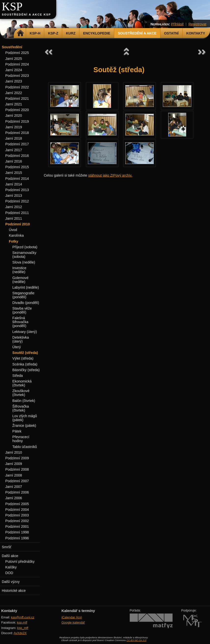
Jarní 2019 (14, 127)
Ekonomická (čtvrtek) (22, 383)
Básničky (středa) (26, 370)
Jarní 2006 (14, 498)
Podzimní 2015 (17, 167)
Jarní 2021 (14, 104)
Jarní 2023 (14, 81)
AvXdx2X (20, 633)
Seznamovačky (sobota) (24, 255)
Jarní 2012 (14, 207)
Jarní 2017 (14, 150)
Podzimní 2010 (18, 224)
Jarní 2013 (14, 196)
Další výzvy (11, 582)
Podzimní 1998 (17, 532)
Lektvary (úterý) (25, 332)
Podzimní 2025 (17, 53)
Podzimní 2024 (17, 64)
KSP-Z (53, 33)
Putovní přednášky (20, 561)
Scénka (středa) (25, 364)
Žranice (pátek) (24, 426)
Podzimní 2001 (17, 527)
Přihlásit (177, 24)
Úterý (16, 347)
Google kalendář (73, 622)
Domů (21, 33)
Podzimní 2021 (17, 99)
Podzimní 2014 (17, 179)
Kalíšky (11, 567)
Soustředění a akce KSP (26, 15)
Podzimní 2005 (17, 504)
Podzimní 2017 (17, 144)
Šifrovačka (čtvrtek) (21, 408)
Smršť (7, 547)
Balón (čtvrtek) (24, 401)
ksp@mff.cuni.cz (23, 617)
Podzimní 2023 (17, 76)
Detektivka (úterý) (21, 339)
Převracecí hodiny (21, 439)
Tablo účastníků (25, 447)
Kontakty (196, 33)
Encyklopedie (97, 33)
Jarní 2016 (14, 161)
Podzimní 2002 (17, 521)
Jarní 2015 (14, 173)
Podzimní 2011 (17, 213)
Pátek (17, 431)
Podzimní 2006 (17, 492)
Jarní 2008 (14, 475)
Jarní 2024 (14, 70)
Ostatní (171, 33)
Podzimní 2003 (17, 515)
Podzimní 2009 (17, 458)
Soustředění (12, 47)
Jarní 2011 (14, 218)
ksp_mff (23, 628)
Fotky (14, 241)
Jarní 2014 (14, 184)
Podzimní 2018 (17, 133)
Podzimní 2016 (17, 156)
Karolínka (16, 235)
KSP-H (35, 33)
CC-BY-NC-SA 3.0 (136, 640)
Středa (17, 376)
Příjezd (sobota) (25, 247)
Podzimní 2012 (17, 201)
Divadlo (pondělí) (26, 303)
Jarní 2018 (14, 138)
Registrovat (197, 24)
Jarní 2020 (14, 116)
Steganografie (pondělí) (23, 295)
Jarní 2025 (14, 59)
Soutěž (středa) (25, 353)
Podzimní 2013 (17, 190)
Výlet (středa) (23, 358)
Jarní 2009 (14, 464)
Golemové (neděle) (20, 280)
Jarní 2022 (14, 93)
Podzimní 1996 (17, 538)
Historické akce (14, 591)
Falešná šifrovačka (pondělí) (20, 322)
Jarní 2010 (14, 452)
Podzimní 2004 (17, 510)
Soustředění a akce (137, 33)
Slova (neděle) (24, 262)
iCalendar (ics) (72, 617)
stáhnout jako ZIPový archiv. (110, 175)
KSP (12, 7)
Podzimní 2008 (17, 469)
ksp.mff (22, 622)
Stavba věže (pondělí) (22, 310)
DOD (9, 573)
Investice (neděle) (19, 270)
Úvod (13, 230)
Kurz (71, 33)
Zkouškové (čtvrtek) (21, 393)
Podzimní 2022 (17, 87)
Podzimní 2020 (17, 110)
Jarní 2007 (14, 487)
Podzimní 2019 (17, 121)
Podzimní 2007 (17, 481)
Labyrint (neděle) (26, 287)
